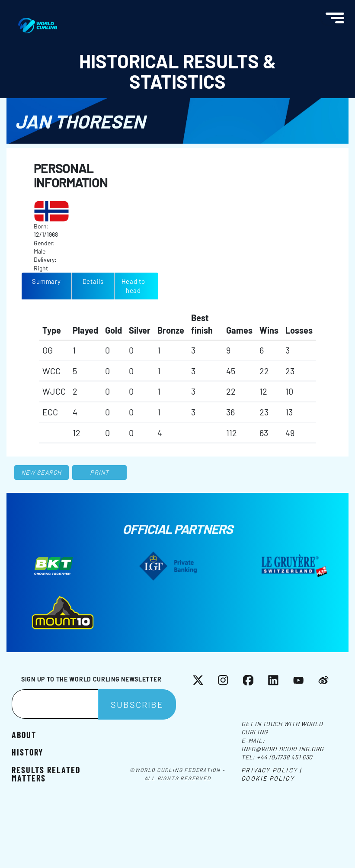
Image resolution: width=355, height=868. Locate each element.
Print (99, 472)
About (24, 734)
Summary (46, 281)
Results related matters (46, 774)
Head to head (133, 286)
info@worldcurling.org (283, 749)
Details (93, 281)
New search (41, 472)
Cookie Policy (268, 778)
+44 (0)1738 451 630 (285, 757)
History (27, 752)
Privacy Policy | (271, 770)
